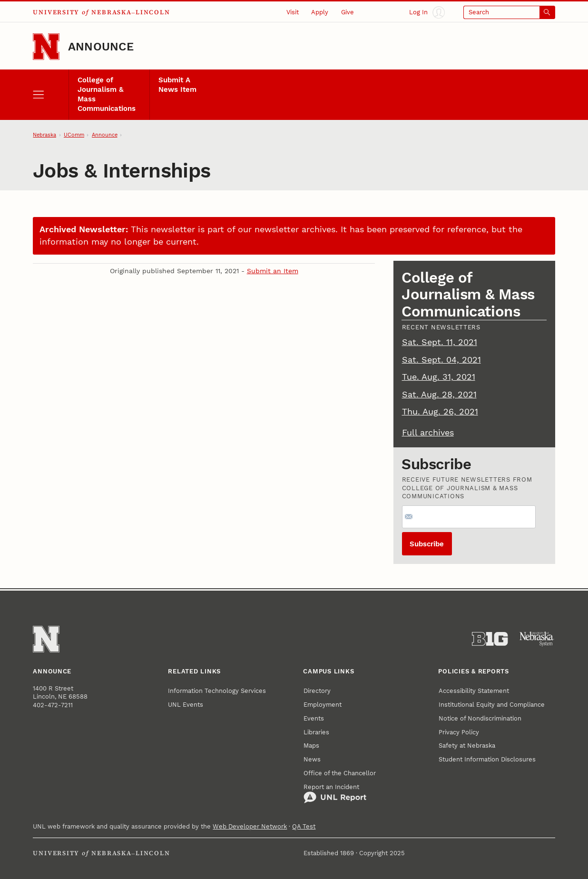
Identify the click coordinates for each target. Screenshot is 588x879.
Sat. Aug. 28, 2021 (439, 395)
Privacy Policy (459, 732)
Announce (101, 47)
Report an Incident (335, 794)
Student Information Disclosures (487, 759)
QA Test (304, 826)
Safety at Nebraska (467, 746)
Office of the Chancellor (340, 773)
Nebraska (44, 135)
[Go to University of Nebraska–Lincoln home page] (46, 47)
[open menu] (50, 95)
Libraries (316, 732)
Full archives (428, 433)
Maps (311, 746)
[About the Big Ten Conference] (490, 639)
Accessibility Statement (474, 691)
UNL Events (186, 705)
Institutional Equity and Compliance (492, 705)
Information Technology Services (217, 691)
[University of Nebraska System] (537, 639)
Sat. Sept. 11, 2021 (440, 342)
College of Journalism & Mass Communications (107, 94)
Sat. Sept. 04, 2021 (441, 360)
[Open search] (509, 12)
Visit (293, 12)
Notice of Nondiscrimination (480, 718)
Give (348, 12)
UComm (74, 135)
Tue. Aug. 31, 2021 (439, 377)
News (312, 759)
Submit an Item (273, 271)
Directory (317, 691)
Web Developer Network (250, 826)
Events (314, 718)
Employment (323, 705)
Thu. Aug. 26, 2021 (440, 412)
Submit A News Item (177, 85)
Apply (320, 12)
